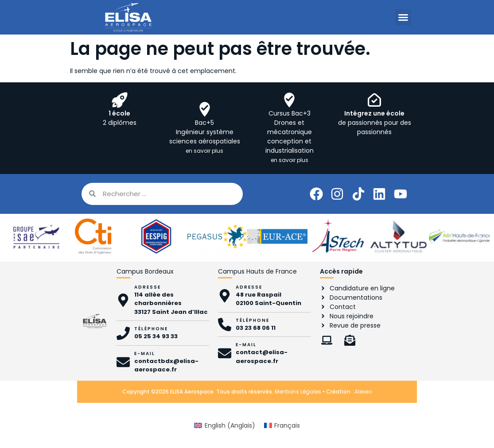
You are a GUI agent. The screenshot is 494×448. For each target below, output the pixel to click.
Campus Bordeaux (145, 271)
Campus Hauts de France (257, 271)
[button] (403, 17)
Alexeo (363, 392)
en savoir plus (204, 151)
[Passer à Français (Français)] (282, 425)
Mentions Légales (298, 392)
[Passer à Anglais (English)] (225, 425)
